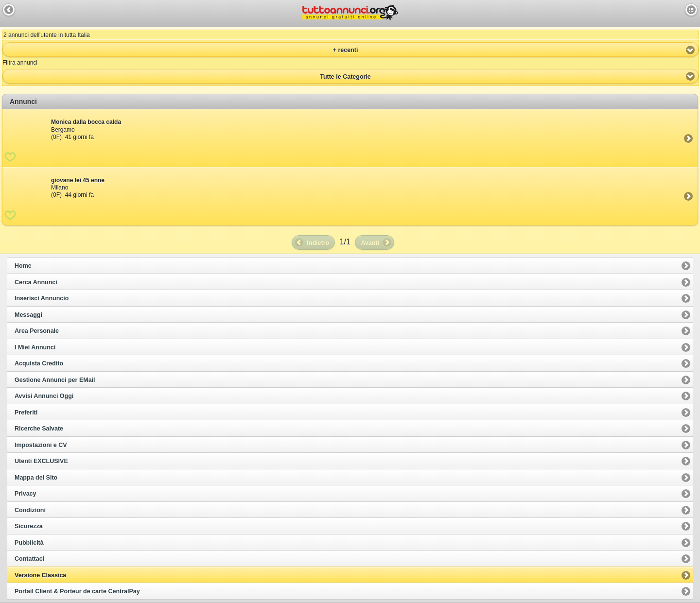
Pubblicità (29, 543)
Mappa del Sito (36, 478)
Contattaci (29, 559)
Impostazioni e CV (41, 445)
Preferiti (26, 413)
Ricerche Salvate (39, 429)
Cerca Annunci (36, 282)
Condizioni (30, 510)
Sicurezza (29, 526)
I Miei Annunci (35, 347)
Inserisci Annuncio (42, 298)
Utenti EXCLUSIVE (41, 461)
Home (23, 266)
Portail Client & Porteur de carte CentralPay (77, 591)
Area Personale (37, 331)
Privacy (25, 494)
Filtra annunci (20, 63)
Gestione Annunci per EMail (55, 380)
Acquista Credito (39, 363)
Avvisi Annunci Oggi (44, 396)
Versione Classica (40, 575)
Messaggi (28, 315)
